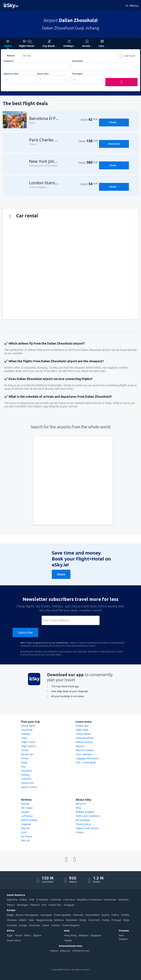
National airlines (85, 738)
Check (61, 574)
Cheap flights (28, 726)
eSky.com (65, 951)
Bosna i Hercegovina (27, 915)
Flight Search (28, 746)
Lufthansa (27, 816)
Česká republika (62, 915)
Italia (31, 920)
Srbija (126, 920)
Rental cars (27, 754)
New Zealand (123, 937)
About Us (81, 804)
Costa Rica (69, 900)
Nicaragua (23, 905)
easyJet (25, 812)
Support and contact (87, 828)
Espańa (105, 915)
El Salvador (42, 900)
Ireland (23, 920)
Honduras (123, 900)
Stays (24, 738)
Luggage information (87, 758)
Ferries (25, 758)
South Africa (14, 940)
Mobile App (82, 726)
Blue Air (25, 828)
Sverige (23, 925)
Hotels (25, 750)
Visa (23, 767)
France (115, 915)
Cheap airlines (83, 734)
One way (27, 56)
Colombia (56, 900)
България (46, 915)
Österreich (94, 920)
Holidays (26, 734)
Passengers (77, 74)
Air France (27, 836)
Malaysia (83, 935)
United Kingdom (71, 925)
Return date (43, 74)
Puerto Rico (55, 905)
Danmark (78, 915)
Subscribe (25, 632)
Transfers (26, 779)
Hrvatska (12, 920)
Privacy (80, 832)
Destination (77, 61)
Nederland (72, 920)
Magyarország (44, 920)
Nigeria (37, 935)
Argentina (12, 900)
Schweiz (56, 925)
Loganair (26, 824)
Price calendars (84, 754)
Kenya (19, 935)
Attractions (27, 783)
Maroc (28, 935)
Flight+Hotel (28, 742)
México (11, 905)
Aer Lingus (27, 808)
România (12, 925)
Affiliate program (85, 812)
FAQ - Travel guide (86, 762)
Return (11, 56)
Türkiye (68, 940)
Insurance (27, 771)
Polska (106, 920)
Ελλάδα (125, 915)
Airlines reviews (84, 742)
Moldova (59, 920)
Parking (25, 775)
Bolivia (23, 900)
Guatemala (110, 900)
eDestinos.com (81, 951)
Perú (44, 905)
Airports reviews (85, 750)
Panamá (35, 905)
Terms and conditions (88, 816)
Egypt (10, 935)
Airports (80, 746)
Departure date (11, 74)
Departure (9, 61)
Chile (32, 900)
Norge (83, 920)
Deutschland (92, 915)
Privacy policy (83, 824)
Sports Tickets (29, 787)
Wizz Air (25, 840)
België (10, 915)
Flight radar (82, 730)
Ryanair (25, 804)
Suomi (46, 925)
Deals (24, 762)
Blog (78, 808)
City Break (27, 730)
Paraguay (69, 905)
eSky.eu (54, 951)
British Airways (29, 820)
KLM (24, 832)
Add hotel (129, 56)
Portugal (116, 920)
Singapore (96, 935)
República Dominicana (89, 900)
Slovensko (34, 925)
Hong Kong (70, 935)
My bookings (83, 820)
